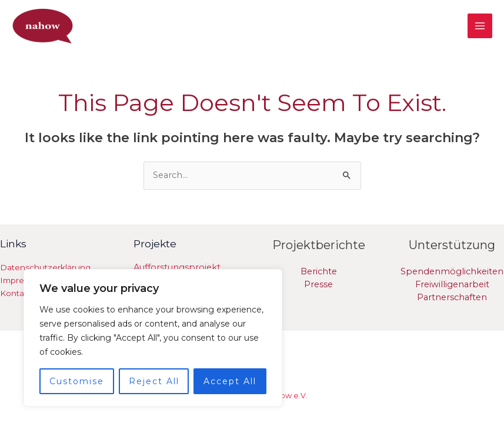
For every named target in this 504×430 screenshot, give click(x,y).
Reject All (154, 381)
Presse (318, 283)
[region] (153, 338)
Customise (77, 381)
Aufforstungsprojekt (177, 266)
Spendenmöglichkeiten (452, 270)
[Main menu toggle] (480, 25)
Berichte (319, 270)
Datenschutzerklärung (45, 266)
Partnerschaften (452, 295)
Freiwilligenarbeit (452, 283)
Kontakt (16, 291)
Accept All (230, 381)
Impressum (23, 278)
